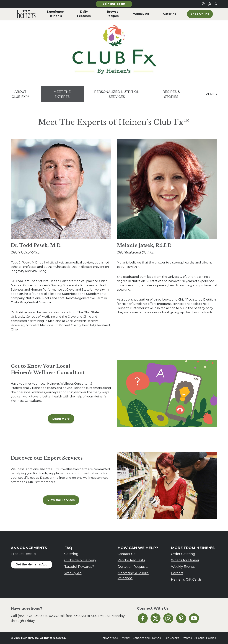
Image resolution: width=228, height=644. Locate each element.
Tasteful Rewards (79, 566)
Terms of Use (110, 638)
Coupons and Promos (147, 638)
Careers (177, 573)
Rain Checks (171, 638)
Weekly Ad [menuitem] (141, 14)
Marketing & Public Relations (133, 576)
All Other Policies (205, 638)
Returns (187, 638)
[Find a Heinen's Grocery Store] (203, 4)
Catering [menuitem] (170, 14)
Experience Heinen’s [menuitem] (55, 14)
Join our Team (114, 4)
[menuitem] (27, 14)
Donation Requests (133, 567)
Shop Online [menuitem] (200, 14)
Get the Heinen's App (32, 564)
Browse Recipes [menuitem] (113, 14)
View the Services (61, 500)
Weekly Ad (73, 573)
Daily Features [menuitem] (84, 14)
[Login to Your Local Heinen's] (210, 4)
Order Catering (183, 554)
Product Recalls (23, 554)
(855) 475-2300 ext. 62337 (38, 616)
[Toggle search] (216, 4)
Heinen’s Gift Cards (186, 579)
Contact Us (126, 554)
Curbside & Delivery (80, 560)
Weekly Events (183, 567)
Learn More (61, 419)
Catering (71, 554)
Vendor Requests (131, 560)
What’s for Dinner (185, 560)
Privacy (125, 638)
